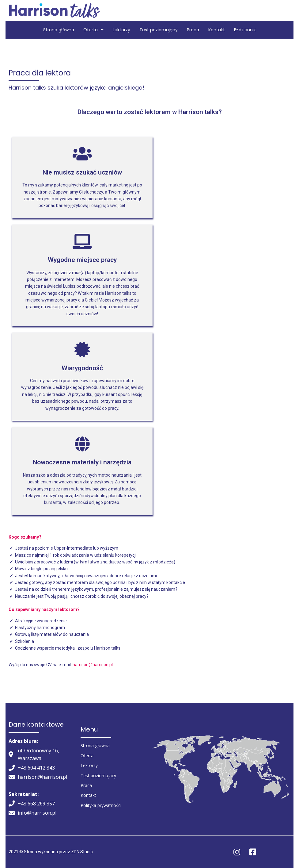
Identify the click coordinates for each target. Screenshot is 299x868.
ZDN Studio (82, 852)
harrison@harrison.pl (93, 665)
